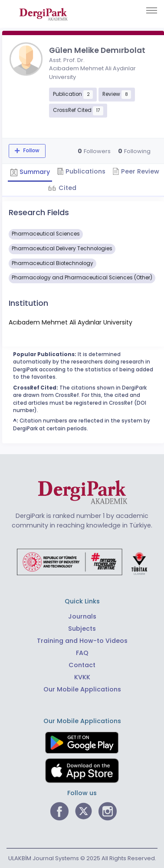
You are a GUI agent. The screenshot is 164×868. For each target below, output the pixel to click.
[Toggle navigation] (152, 10)
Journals (82, 616)
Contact (82, 665)
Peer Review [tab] (136, 171)
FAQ (82, 653)
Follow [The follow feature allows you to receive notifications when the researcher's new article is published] (31, 151)
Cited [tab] (67, 188)
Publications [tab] (81, 171)
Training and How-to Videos (82, 641)
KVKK (82, 677)
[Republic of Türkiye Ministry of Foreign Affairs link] (82, 561)
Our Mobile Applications (82, 689)
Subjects (82, 629)
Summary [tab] (30, 172)
